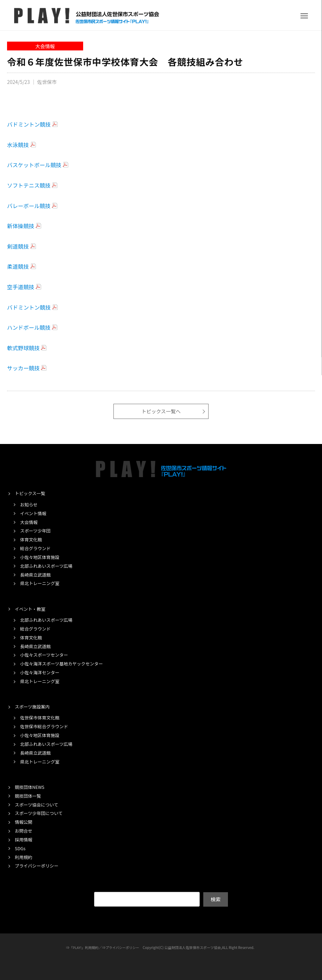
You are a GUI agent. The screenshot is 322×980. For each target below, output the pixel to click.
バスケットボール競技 (35, 165)
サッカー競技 (24, 368)
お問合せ (24, 830)
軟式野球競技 (24, 348)
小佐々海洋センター (41, 672)
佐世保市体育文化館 (41, 717)
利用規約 (24, 856)
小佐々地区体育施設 (41, 557)
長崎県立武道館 (36, 574)
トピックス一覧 (31, 494)
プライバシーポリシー (38, 865)
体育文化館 (32, 539)
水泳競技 (18, 145)
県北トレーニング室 (41, 583)
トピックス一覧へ (161, 411)
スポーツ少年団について (40, 812)
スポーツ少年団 (36, 531)
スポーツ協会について (38, 804)
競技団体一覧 (29, 795)
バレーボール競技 (30, 206)
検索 (216, 898)
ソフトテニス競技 (30, 185)
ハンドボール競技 (30, 327)
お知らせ (29, 505)
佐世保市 (48, 82)
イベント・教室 (31, 608)
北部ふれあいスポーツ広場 (48, 566)
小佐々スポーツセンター (45, 654)
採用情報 (24, 838)
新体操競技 (21, 226)
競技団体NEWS (30, 786)
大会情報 (45, 46)
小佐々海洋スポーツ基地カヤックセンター (64, 663)
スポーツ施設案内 (33, 706)
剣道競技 (18, 246)
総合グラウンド (36, 548)
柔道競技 (18, 266)
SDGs (20, 847)
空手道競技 (21, 287)
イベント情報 (34, 513)
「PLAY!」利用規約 (83, 946)
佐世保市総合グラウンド (45, 726)
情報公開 (24, 821)
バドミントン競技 (30, 124)
